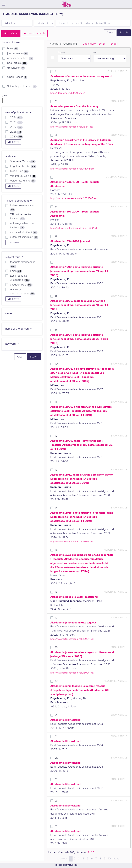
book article (17, 63)
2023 (16, 122)
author (11, 157)
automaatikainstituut (24, 237)
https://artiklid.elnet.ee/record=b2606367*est (74, 198)
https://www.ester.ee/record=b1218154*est (71, 127)
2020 (17, 137)
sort (95, 52)
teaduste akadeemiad (23, 264)
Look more (13, 142)
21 (56, 736)
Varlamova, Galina (23, 176)
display (61, 52)
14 (56, 508)
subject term (15, 257)
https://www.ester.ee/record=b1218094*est (72, 542)
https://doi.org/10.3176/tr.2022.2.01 (68, 93)
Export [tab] (114, 44)
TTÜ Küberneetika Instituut (21, 217)
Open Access (17, 77)
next (116, 859)
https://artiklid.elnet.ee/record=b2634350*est (74, 228)
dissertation (16, 68)
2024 (16, 118)
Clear (110, 33)
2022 (16, 127)
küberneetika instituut (23, 208)
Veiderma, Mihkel (23, 181)
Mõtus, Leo (19, 171)
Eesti (16, 271)
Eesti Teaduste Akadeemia (20, 278)
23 (57, 779)
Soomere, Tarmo (23, 162)
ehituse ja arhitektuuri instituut (23, 226)
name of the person (19, 329)
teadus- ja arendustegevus (22, 292)
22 (57, 758)
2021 (16, 132)
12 (56, 436)
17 (56, 618)
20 (57, 715)
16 (56, 592)
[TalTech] (67, 4)
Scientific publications (22, 86)
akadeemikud (21, 285)
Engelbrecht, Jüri (23, 166)
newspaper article (20, 58)
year (5, 95)
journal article (18, 53)
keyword (12, 344)
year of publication (18, 113)
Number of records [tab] (63, 44)
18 (56, 647)
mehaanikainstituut (24, 232)
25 (57, 826)
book (13, 49)
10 (56, 364)
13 (56, 470)
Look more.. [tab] (94, 44)
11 (56, 402)
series (11, 314)
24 (57, 801)
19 (56, 681)
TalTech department (19, 201)
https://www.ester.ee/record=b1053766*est (72, 169)
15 (56, 550)
